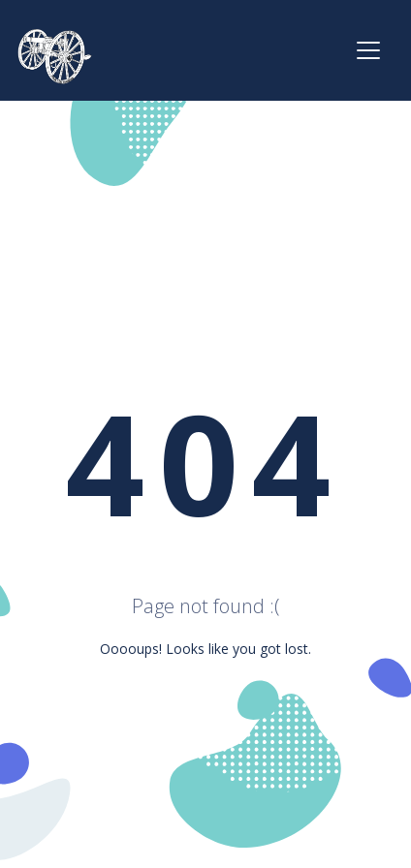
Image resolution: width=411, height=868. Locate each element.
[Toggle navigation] (368, 50)
